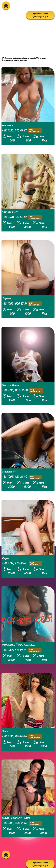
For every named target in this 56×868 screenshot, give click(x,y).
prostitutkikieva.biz (20, 48)
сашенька (8, 125)
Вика (5, 731)
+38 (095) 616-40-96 (22, 737)
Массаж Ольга (11, 385)
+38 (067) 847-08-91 (22, 650)
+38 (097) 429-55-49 (22, 477)
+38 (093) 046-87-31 (22, 304)
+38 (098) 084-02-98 (22, 390)
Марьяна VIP (10, 472)
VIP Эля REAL (10, 212)
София (6, 558)
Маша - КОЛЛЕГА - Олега (16, 818)
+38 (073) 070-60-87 (22, 217)
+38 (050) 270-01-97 (22, 131)
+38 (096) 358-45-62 (22, 823)
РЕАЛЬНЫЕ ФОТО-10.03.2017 (19, 645)
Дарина (6, 298)
